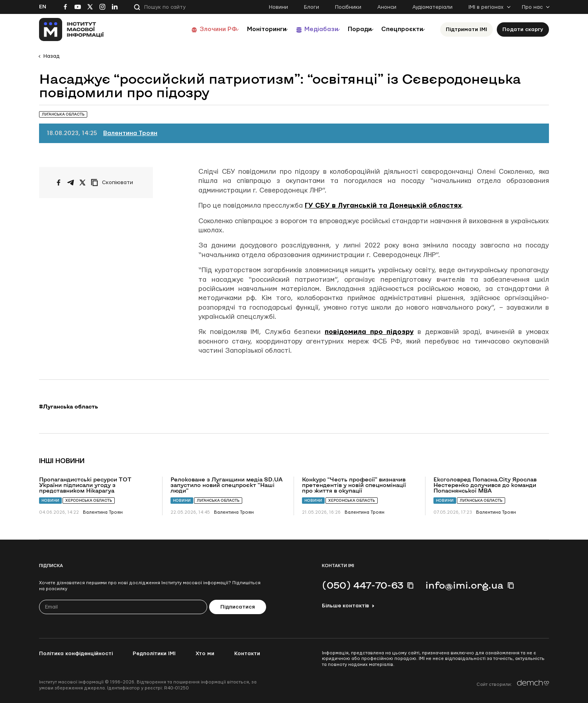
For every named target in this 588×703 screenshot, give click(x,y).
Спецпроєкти (399, 29)
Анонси (387, 7)
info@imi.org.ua (465, 585)
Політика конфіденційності (76, 654)
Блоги (312, 7)
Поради (350, 29)
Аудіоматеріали (432, 7)
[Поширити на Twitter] (82, 183)
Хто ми (205, 654)
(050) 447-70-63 (363, 585)
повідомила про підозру (369, 332)
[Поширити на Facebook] (59, 183)
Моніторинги (246, 29)
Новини (278, 7)
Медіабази (306, 29)
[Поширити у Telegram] (71, 183)
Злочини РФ (193, 29)
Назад (51, 56)
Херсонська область (89, 500)
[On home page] (72, 29)
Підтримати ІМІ (466, 29)
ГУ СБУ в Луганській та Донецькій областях (383, 205)
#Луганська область (69, 406)
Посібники (348, 7)
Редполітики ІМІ (154, 654)
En (43, 7)
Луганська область (218, 500)
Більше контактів (345, 606)
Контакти (247, 654)
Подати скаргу (523, 29)
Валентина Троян (130, 133)
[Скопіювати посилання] (114, 183)
